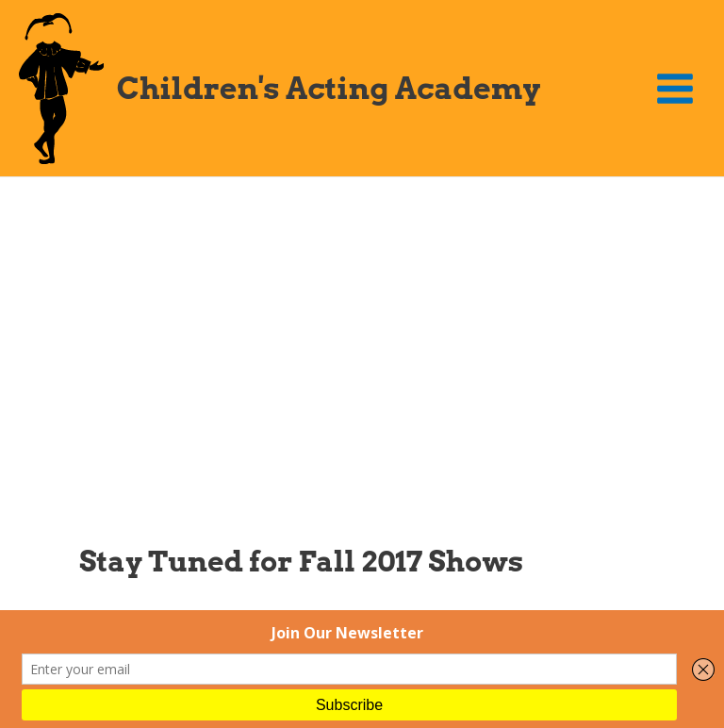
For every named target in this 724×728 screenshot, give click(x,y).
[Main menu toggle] (675, 88)
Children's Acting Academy (329, 88)
